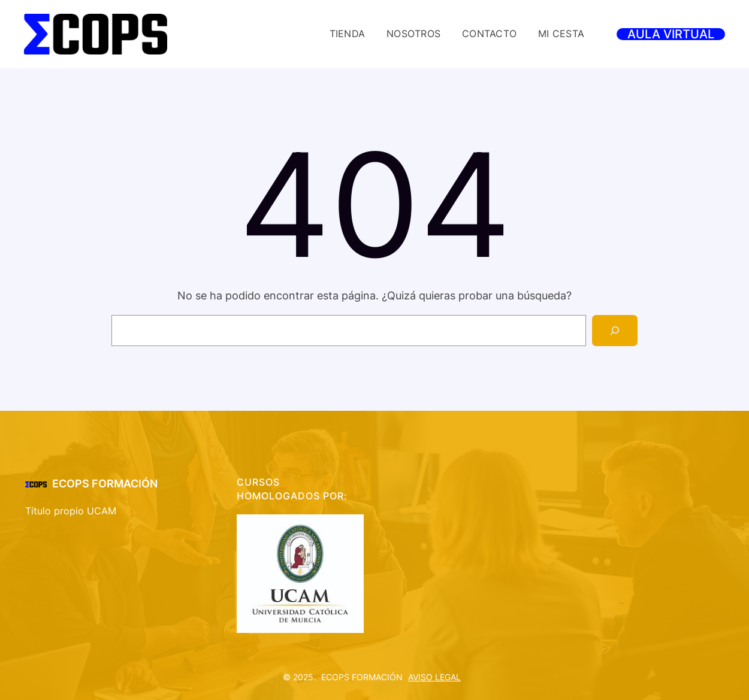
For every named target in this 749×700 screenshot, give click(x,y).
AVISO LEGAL (434, 677)
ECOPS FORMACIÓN (105, 484)
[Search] (615, 331)
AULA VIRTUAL (671, 34)
